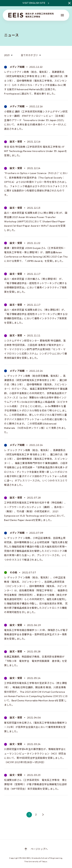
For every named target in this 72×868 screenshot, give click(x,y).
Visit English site (47, 3)
